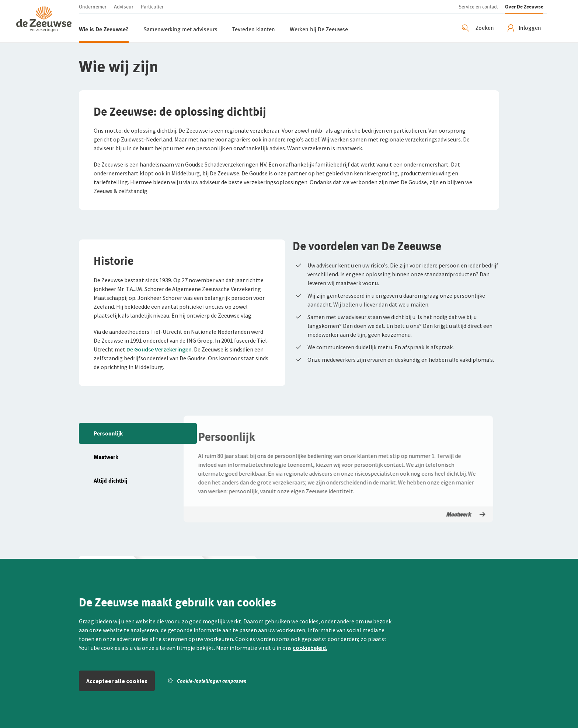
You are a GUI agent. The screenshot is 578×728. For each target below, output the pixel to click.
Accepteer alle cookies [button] (117, 681)
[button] (48, 21)
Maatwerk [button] (465, 514)
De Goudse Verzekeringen (159, 349)
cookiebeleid (309, 648)
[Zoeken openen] (479, 28)
